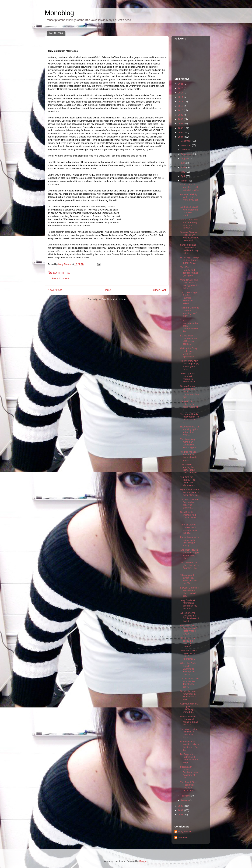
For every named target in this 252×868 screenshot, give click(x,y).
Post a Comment (60, 278)
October (185, 150)
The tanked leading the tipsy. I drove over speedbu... (189, 468)
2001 (181, 815)
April (183, 176)
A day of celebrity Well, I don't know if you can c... (189, 198)
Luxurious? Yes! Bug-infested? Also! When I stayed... (188, 630)
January (185, 800)
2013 (181, 102)
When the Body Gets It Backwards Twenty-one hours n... (188, 669)
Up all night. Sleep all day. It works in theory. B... (189, 260)
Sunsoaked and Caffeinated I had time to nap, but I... (190, 249)
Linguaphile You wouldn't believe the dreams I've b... (189, 746)
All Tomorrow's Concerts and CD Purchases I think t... (189, 617)
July (183, 163)
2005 (181, 132)
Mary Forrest (184, 832)
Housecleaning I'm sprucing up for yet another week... (189, 431)
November (186, 145)
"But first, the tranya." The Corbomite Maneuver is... (189, 481)
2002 (181, 810)
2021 (181, 84)
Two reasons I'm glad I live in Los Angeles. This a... (190, 566)
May (183, 172)
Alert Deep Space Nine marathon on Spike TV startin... (189, 211)
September (187, 154)
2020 (181, 88)
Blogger (143, 861)
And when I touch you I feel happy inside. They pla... (189, 554)
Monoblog (59, 13)
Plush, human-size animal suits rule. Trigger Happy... (189, 541)
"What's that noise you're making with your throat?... (189, 224)
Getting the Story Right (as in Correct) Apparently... (189, 352)
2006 (181, 128)
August (185, 159)
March (184, 181)
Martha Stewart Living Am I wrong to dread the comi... (189, 721)
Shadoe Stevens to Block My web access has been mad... (190, 236)
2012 (181, 106)
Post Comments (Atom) (114, 299)
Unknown (183, 838)
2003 (181, 806)
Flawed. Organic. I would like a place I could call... (189, 592)
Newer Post (55, 290)
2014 (181, 97)
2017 (181, 93)
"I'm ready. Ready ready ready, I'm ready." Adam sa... (189, 418)
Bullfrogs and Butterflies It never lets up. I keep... (189, 758)
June (184, 167)
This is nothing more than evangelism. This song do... (189, 443)
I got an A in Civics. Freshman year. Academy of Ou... (189, 772)
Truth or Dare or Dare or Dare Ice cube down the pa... (189, 529)
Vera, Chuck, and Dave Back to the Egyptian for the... (189, 284)
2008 (181, 119)
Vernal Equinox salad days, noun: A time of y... (189, 405)
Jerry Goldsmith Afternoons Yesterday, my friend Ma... (188, 604)
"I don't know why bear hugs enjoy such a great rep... (190, 365)
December (186, 141)
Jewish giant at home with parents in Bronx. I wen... (189, 378)
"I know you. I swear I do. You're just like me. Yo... (189, 579)
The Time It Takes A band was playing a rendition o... (189, 786)
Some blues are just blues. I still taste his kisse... (189, 187)
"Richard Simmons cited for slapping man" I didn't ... (189, 312)
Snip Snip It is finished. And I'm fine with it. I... (189, 516)
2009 (181, 115)
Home (107, 290)
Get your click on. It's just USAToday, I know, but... (189, 708)
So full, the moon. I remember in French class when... (190, 695)
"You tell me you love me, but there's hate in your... (188, 456)
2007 (181, 124)
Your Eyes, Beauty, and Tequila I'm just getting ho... (189, 271)
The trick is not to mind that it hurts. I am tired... (189, 733)
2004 (181, 137)
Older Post (159, 290)
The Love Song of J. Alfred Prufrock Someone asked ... (189, 298)
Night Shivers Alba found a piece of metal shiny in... (190, 492)
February (186, 796)
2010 (181, 110)
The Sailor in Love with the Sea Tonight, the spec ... (189, 683)
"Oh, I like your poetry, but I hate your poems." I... (188, 642)
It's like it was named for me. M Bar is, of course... (189, 340)
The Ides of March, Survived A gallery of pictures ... (190, 504)
